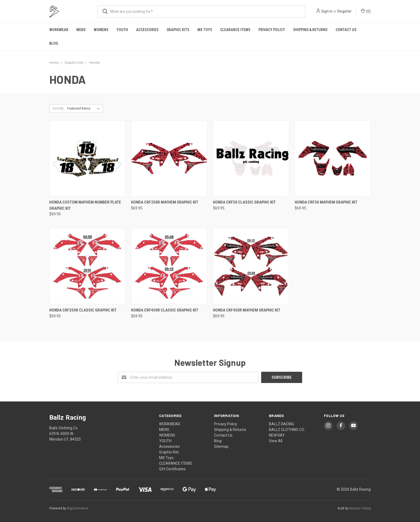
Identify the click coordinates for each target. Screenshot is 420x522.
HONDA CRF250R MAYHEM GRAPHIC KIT (165, 202)
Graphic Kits (178, 30)
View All (276, 441)
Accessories (147, 30)
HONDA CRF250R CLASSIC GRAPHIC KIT (83, 310)
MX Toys (205, 30)
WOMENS (101, 30)
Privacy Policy (272, 30)
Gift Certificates (172, 469)
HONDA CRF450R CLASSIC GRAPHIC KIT (165, 310)
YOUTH (122, 30)
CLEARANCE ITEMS (235, 30)
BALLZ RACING (282, 424)
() (366, 11)
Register (345, 11)
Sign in (327, 11)
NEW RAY (277, 435)
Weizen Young (360, 508)
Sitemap (221, 446)
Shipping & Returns (310, 30)
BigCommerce (78, 508)
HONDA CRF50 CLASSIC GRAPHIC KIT (244, 202)
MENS (81, 30)
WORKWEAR (59, 30)
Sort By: (58, 108)
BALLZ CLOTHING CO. (287, 430)
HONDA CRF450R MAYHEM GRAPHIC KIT (247, 310)
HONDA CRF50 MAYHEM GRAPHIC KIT (326, 202)
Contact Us (346, 30)
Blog (54, 43)
